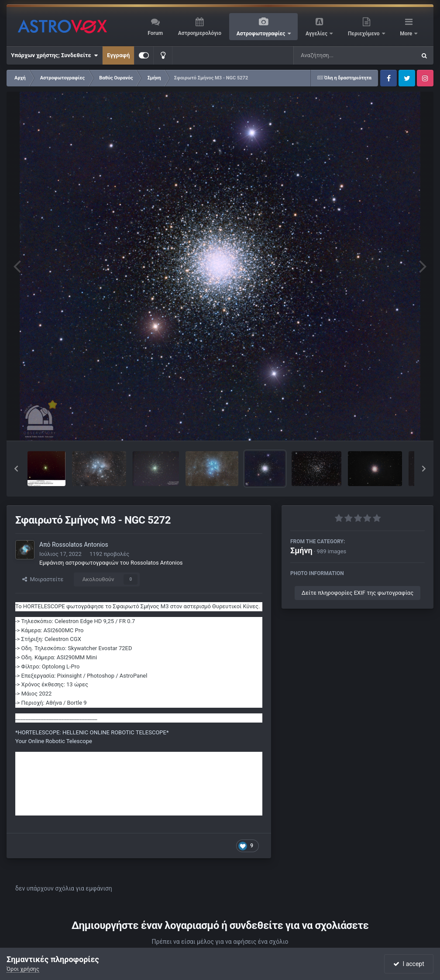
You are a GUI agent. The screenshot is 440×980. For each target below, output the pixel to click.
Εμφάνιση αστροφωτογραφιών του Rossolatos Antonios (111, 563)
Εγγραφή (118, 55)
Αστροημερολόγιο (200, 33)
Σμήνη (301, 550)
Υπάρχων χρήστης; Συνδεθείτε (54, 55)
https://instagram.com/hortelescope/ (62, 774)
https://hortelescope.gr (44, 756)
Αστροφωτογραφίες (262, 34)
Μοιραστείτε (43, 579)
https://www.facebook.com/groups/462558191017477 (85, 792)
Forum (155, 33)
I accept (409, 964)
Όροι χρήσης (23, 969)
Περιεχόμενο (364, 34)
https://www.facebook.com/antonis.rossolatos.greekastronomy (95, 801)
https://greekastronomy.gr (48, 765)
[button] (16, 469)
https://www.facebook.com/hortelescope (67, 783)
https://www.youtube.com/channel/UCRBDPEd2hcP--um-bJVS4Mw (100, 810)
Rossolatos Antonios (80, 545)
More (407, 34)
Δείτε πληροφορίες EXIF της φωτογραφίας (357, 593)
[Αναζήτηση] (337, 55)
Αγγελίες (317, 34)
